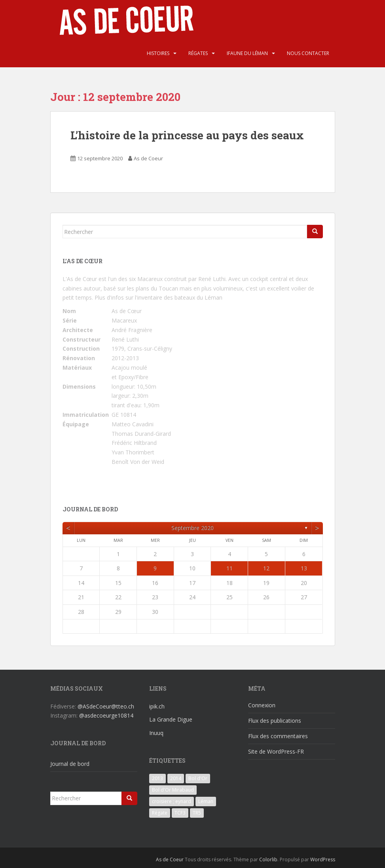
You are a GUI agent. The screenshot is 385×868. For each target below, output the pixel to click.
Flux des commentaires (278, 736)
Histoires (158, 53)
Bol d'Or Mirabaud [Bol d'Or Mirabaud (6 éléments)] (173, 790)
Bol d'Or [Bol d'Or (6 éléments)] (198, 778)
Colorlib (268, 859)
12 (266, 568)
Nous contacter (308, 53)
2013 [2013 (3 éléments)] (157, 778)
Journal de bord (70, 764)
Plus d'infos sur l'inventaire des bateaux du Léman (158, 297)
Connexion (262, 705)
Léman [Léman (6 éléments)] (206, 801)
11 (229, 568)
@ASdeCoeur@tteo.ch (106, 706)
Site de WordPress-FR (276, 751)
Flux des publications (275, 721)
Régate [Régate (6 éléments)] (160, 813)
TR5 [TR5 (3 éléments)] (197, 813)
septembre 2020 (192, 528)
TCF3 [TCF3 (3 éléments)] (180, 813)
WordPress (323, 859)
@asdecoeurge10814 (106, 715)
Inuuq (156, 733)
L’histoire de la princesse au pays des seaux (187, 135)
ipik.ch (157, 706)
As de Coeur (148, 158)
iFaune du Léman (247, 53)
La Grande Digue (171, 719)
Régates (198, 53)
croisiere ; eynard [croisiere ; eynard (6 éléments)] (172, 801)
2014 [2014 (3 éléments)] (176, 778)
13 (304, 568)
